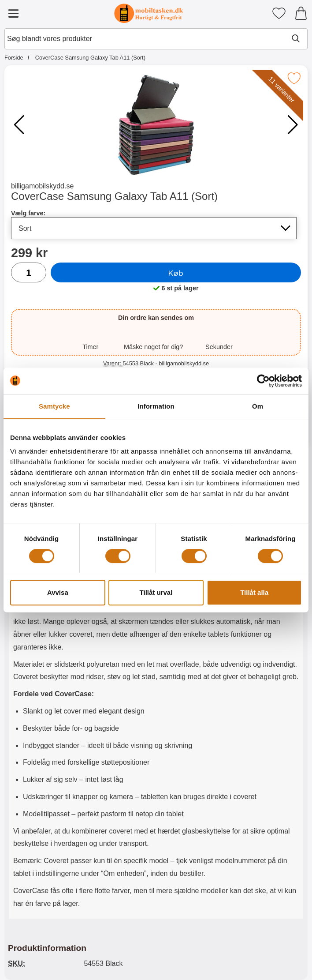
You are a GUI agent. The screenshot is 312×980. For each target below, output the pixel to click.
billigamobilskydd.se (42, 186)
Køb (176, 273)
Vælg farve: (28, 213)
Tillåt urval (156, 592)
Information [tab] (156, 406)
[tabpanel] (156, 688)
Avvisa (58, 592)
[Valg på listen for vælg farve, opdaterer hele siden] (154, 228)
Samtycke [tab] (54, 406)
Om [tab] (258, 406)
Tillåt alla (254, 592)
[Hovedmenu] (13, 13)
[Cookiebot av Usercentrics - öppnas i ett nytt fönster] (263, 381)
